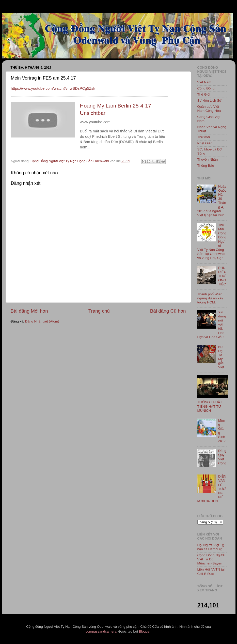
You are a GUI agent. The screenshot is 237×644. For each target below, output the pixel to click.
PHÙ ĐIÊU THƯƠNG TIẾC (222, 276)
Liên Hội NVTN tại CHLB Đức (211, 571)
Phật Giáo (205, 143)
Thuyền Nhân (208, 159)
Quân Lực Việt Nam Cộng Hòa (209, 109)
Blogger (145, 631)
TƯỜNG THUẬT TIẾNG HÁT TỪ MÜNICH (210, 406)
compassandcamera (101, 631)
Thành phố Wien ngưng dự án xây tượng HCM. (210, 298)
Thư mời (204, 137)
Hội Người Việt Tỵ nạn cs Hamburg (211, 547)
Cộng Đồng (206, 88)
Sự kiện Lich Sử (209, 101)
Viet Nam (204, 82)
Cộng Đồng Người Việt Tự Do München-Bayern (211, 559)
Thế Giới (204, 94)
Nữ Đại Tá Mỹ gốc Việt (221, 357)
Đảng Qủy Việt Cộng (222, 457)
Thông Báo (206, 166)
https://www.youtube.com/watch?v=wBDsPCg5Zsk (53, 88)
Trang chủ (99, 311)
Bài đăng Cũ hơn (168, 311)
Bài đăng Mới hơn (29, 311)
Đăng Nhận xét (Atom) (42, 321)
